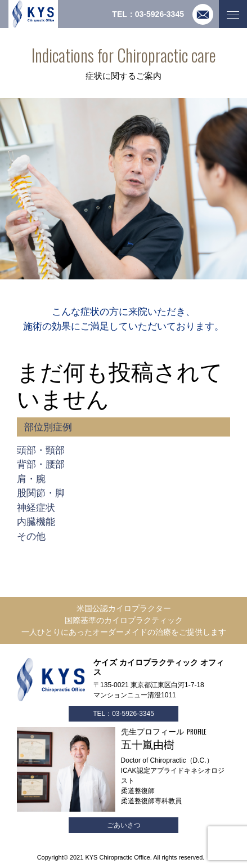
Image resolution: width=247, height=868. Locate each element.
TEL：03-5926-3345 (123, 714)
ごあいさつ (124, 825)
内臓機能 (36, 522)
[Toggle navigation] (233, 14)
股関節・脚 (41, 493)
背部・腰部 (41, 464)
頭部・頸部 (41, 450)
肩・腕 (31, 479)
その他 (31, 537)
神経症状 (36, 508)
